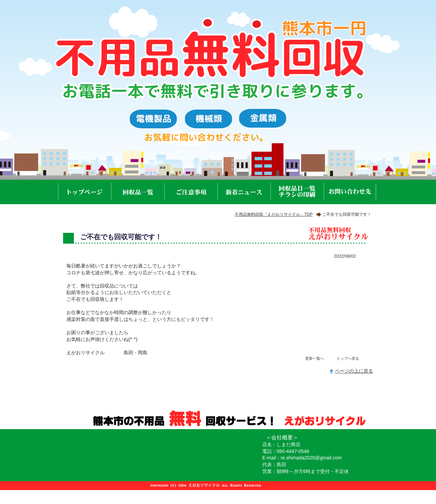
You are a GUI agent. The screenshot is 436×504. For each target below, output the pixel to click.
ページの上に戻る (354, 371)
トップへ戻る (348, 358)
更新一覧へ (315, 358)
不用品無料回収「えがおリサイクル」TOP (274, 214)
